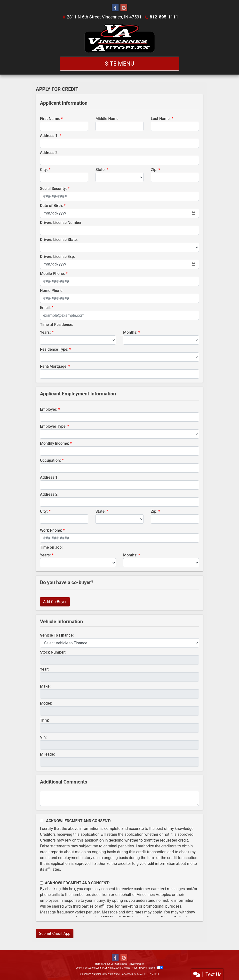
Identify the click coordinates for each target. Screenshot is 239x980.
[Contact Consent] (42, 883)
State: (101, 170)
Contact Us (121, 964)
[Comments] (119, 798)
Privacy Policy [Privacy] (136, 964)
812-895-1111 (164, 17)
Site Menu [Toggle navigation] (119, 64)
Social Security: (53, 189)
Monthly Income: (55, 443)
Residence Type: (54, 349)
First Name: (50, 119)
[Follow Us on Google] (124, 8)
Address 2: (49, 153)
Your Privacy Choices (148, 968)
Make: (45, 686)
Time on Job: (51, 547)
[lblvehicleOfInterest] (119, 643)
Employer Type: (53, 426)
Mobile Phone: (52, 274)
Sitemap (126, 968)
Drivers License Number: (61, 223)
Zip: (154, 170)
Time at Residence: (57, 325)
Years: (45, 332)
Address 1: (49, 136)
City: (44, 170)
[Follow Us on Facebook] (115, 8)
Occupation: (50, 460)
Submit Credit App (55, 933)
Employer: (49, 409)
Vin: (43, 737)
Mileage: (47, 754)
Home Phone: (52, 291)
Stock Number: (53, 652)
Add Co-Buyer (55, 602)
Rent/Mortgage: (54, 366)
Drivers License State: (59, 240)
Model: (46, 703)
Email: (45, 308)
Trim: (44, 720)
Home (99, 964)
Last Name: (161, 119)
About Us (108, 964)
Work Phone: (51, 530)
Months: (130, 332)
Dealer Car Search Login (89, 968)
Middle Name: (108, 119)
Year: (44, 669)
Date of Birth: (51, 206)
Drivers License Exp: (57, 257)
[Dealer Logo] (119, 38)
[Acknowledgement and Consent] (42, 821)
